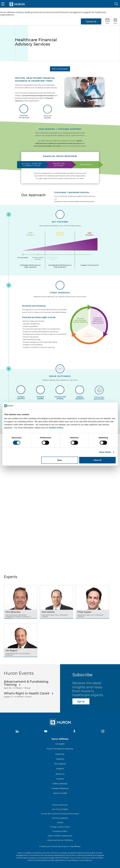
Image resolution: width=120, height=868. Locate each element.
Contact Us (91, 21)
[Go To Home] (17, 4)
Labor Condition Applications (60, 836)
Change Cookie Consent (60, 827)
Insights (60, 769)
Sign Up (81, 701)
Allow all (97, 460)
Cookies (60, 822)
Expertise (60, 754)
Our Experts (60, 764)
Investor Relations (60, 788)
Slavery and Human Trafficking (60, 840)
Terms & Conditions (60, 818)
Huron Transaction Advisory (60, 749)
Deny (60, 460)
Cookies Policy (56, 428)
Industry (60, 759)
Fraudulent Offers (60, 831)
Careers (60, 779)
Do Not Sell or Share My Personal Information (60, 814)
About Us (60, 774)
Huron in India (60, 793)
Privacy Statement (60, 805)
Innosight (60, 744)
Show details (105, 452)
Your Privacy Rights (60, 809)
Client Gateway (60, 784)
